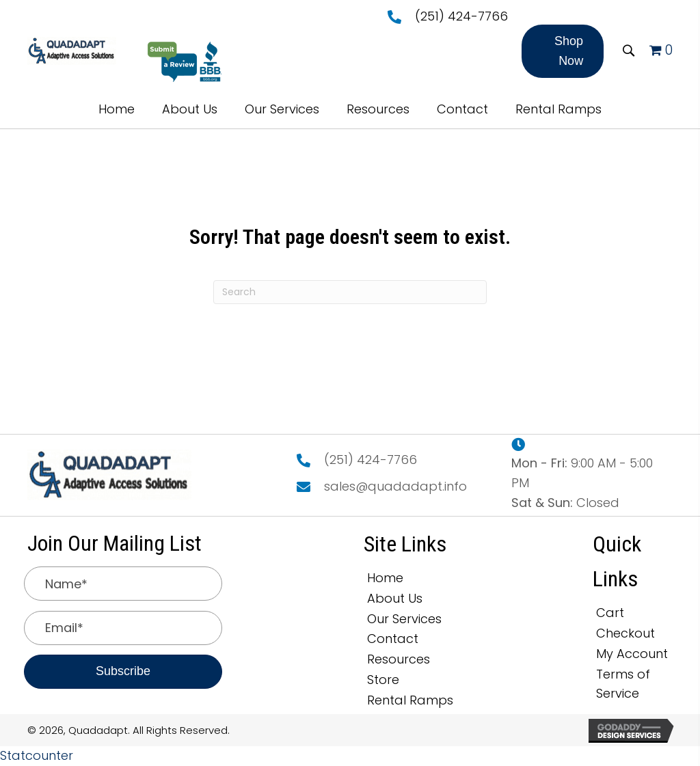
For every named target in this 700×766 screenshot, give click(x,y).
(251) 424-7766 (461, 16)
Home (385, 578)
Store (383, 680)
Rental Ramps (410, 700)
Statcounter (37, 755)
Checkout (625, 633)
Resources (399, 659)
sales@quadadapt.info (395, 486)
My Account (632, 654)
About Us (395, 598)
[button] (563, 51)
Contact (393, 639)
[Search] (350, 292)
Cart (610, 613)
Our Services (404, 619)
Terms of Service (623, 684)
